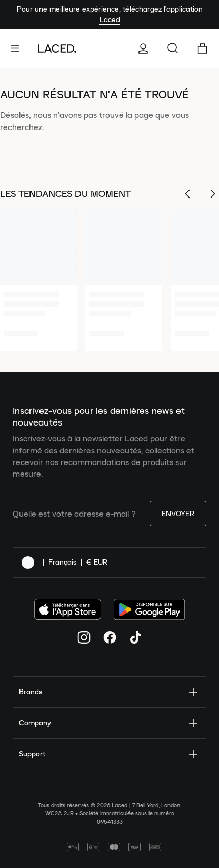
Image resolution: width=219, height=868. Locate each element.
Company (109, 723)
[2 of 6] (124, 280)
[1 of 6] (38, 280)
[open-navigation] (19, 48)
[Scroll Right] (213, 194)
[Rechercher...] (173, 48)
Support (109, 754)
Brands (109, 692)
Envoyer (178, 514)
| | (64, 563)
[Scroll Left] (187, 194)
